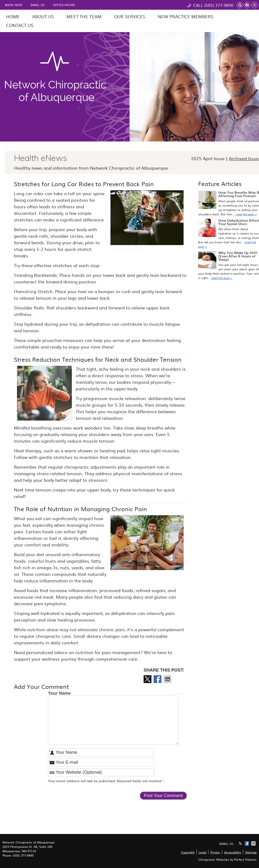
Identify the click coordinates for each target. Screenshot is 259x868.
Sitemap (251, 852)
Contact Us (20, 25)
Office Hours (64, 5)
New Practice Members (186, 16)
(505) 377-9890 (219, 5)
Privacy (215, 852)
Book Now (14, 5)
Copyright (188, 852)
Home (13, 16)
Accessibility (233, 852)
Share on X (148, 679)
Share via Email (168, 679)
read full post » (246, 214)
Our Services (130, 16)
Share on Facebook (158, 679)
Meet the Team (84, 16)
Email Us (38, 5)
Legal (202, 852)
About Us (43, 16)
